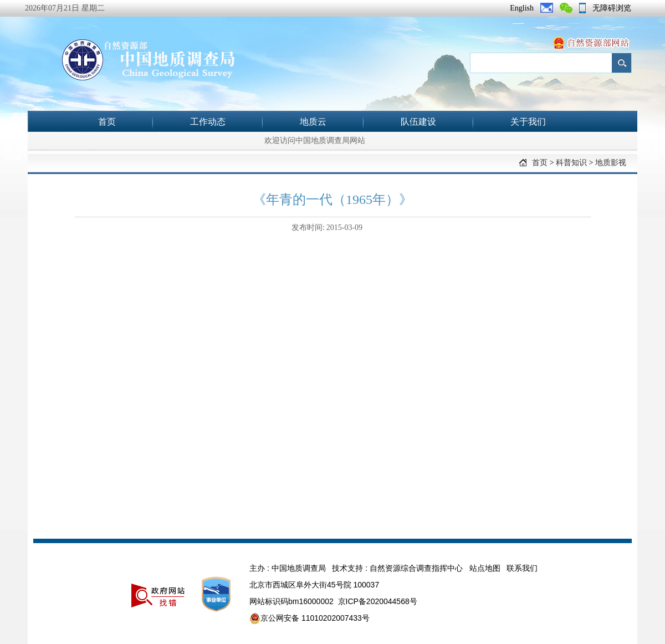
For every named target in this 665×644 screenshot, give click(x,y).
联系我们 (522, 568)
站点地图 (485, 568)
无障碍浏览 (612, 8)
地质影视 (611, 163)
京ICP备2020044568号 (378, 601)
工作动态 (208, 122)
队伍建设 (418, 122)
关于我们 (528, 122)
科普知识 (571, 163)
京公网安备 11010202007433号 (310, 619)
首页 (107, 122)
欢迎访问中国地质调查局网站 (315, 140)
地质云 (313, 122)
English (522, 8)
